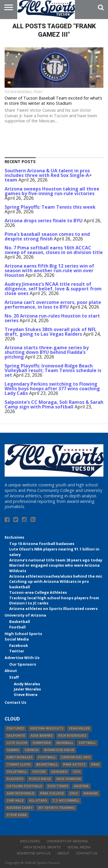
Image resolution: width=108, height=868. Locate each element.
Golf (74, 793)
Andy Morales (27, 684)
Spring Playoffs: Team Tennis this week (50, 207)
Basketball (20, 621)
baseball (65, 743)
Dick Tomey (58, 786)
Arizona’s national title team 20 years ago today (56, 560)
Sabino (13, 750)
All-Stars (38, 801)
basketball (47, 765)
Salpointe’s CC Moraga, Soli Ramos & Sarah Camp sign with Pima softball (54, 404)
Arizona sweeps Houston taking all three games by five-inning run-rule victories (52, 191)
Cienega (32, 750)
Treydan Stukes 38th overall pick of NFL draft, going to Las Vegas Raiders (51, 332)
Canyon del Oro (76, 757)
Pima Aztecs (74, 765)
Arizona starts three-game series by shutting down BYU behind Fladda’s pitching (47, 352)
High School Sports (23, 634)
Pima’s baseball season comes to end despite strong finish (47, 236)
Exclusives (14, 537)
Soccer (39, 772)
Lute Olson (17, 743)
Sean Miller (79, 728)
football (47, 757)
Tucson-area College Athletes (38, 592)
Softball (87, 743)
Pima (95, 765)
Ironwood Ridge (59, 750)
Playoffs (15, 779)
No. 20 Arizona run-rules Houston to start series (52, 318)
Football (17, 627)
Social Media (17, 639)
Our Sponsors (23, 664)
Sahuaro (59, 772)
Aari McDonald (21, 793)
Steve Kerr (17, 815)
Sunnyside (42, 743)
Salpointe (16, 736)
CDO (77, 772)
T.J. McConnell (66, 801)
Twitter (17, 651)
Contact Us (15, 702)
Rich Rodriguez (72, 736)
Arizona (81, 786)
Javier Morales (27, 689)
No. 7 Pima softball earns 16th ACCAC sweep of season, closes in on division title (54, 250)
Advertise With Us (22, 658)
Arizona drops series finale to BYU (44, 221)
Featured (16, 728)
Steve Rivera (26, 695)
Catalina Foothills (24, 786)
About (11, 671)
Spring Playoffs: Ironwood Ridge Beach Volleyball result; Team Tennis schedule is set (53, 370)
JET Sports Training (56, 808)
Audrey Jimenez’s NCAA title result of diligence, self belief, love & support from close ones (53, 289)
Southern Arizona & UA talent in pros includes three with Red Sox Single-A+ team (48, 175)
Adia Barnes (42, 736)
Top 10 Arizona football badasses (42, 544)
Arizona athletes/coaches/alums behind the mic (56, 576)
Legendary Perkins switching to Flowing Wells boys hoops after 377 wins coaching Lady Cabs (52, 389)
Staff (14, 677)
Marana (91, 793)
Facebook (19, 645)
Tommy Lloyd (19, 765)
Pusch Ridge (40, 779)
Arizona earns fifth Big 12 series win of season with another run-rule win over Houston (49, 270)
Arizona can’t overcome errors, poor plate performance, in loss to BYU (53, 305)
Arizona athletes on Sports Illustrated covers (53, 608)
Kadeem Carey (20, 808)
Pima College (52, 793)
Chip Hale (15, 801)
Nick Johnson (69, 779)
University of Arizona (25, 615)
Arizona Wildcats (47, 728)
